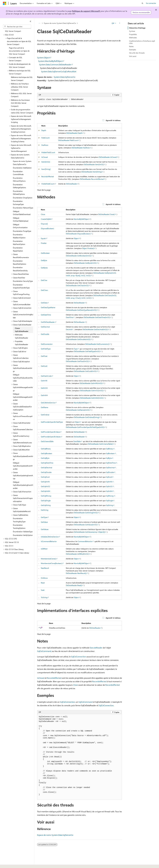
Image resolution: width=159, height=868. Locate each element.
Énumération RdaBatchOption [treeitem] (19, 236)
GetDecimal (45, 327)
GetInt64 (44, 395)
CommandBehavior (85, 541)
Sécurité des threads (137, 53)
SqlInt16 (109, 482)
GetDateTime (46, 315)
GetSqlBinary (46, 449)
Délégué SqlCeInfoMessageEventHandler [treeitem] (23, 397)
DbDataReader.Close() (106, 214)
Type (76, 349)
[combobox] (17, 27)
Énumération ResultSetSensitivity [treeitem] (20, 269)
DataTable (77, 441)
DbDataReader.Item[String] (91, 172)
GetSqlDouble (46, 472)
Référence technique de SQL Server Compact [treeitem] (22, 79)
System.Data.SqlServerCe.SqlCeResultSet (59, 71)
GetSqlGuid (45, 477)
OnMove (44, 578)
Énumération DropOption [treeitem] (23, 198)
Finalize (44, 243)
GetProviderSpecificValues (51, 437)
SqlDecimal (110, 468)
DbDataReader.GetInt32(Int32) (92, 391)
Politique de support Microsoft (86, 11)
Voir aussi (133, 56)
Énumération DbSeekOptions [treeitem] (19, 193)
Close (43, 214)
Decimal (69, 329)
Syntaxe (132, 31)
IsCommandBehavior (49, 541)
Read (43, 583)
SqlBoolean (110, 453)
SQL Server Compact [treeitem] (13, 31)
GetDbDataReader (48, 322)
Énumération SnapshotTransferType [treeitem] (21, 286)
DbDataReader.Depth (74, 133)
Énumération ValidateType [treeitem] (23, 532)
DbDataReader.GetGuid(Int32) (85, 371)
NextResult (45, 568)
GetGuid (44, 366)
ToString (44, 597)
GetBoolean (45, 253)
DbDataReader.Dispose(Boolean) (78, 234)
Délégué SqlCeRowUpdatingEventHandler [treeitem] (23, 485)
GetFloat (44, 356)
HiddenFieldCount (48, 152)
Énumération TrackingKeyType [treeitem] (19, 520)
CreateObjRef (46, 219)
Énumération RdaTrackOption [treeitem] (19, 243)
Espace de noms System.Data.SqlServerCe (60, 23)
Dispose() (44, 224)
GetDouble (45, 334)
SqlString (109, 505)
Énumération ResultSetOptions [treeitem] (20, 262)
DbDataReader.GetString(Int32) (86, 513)
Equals (43, 238)
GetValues (45, 529)
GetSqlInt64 (45, 491)
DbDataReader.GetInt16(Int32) (91, 383)
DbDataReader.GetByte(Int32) (85, 263)
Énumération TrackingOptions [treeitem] (19, 527)
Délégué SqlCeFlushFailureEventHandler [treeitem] (23, 378)
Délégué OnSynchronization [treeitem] (20, 226)
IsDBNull (44, 549)
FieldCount (45, 138)
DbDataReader (71, 184)
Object (76, 238)
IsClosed (45, 157)
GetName (44, 407)
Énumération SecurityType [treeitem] (23, 281)
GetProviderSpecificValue (50, 432)
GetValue (44, 522)
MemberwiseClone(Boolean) (51, 563)
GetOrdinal (45, 415)
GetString (45, 510)
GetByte (44, 260)
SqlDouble (110, 472)
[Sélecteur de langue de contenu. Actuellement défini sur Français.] (9, 864)
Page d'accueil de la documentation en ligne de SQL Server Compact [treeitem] (19, 51)
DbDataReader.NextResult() (76, 573)
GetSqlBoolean (46, 453)
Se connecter (151, 3)
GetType (44, 517)
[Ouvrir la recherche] (142, 3)
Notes (131, 46)
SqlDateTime (111, 463)
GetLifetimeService (48, 403)
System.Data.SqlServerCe (64, 77)
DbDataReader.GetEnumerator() (97, 344)
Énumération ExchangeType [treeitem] (18, 203)
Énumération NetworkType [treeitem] (23, 208)
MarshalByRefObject (81, 219)
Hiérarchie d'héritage (137, 28)
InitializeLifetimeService (50, 537)
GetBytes (44, 268)
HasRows (45, 145)
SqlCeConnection (79, 657)
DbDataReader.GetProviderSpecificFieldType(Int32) (85, 427)
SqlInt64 (109, 491)
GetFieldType (46, 349)
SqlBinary (109, 449)
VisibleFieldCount (48, 184)
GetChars (44, 290)
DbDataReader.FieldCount (68, 140)
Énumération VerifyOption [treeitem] (23, 535)
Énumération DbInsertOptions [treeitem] (19, 179)
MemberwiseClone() (48, 559)
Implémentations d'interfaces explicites (142, 42)
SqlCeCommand (44, 651)
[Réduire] (30, 21)
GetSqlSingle (46, 501)
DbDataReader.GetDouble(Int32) (78, 339)
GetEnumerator (47, 344)
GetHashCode (46, 376)
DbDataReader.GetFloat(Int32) (77, 361)
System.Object (43, 58)
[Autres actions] (120, 23)
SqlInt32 (109, 486)
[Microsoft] (5, 3)
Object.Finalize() (88, 248)
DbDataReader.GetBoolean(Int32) (79, 256)
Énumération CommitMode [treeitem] (18, 173)
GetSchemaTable (47, 441)
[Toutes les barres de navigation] (39, 23)
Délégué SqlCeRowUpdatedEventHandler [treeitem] (23, 466)
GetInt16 (44, 381)
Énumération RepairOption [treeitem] (18, 249)
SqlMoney (110, 496)
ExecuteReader (96, 648)
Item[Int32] (46, 162)
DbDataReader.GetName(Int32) (78, 410)
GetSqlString (46, 505)
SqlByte (109, 458)
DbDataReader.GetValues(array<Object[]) (89, 532)
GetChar (44, 280)
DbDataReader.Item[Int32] (94, 164)
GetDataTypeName (48, 307)
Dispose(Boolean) (47, 228)
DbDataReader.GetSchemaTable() (100, 444)
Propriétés (133, 34)
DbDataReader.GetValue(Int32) (85, 525)
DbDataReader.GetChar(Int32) (77, 285)
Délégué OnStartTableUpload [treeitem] (21, 219)
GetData (44, 303)
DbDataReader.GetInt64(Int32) (92, 398)
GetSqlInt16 (45, 482)
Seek (43, 590)
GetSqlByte (45, 458)
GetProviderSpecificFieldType (52, 422)
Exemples (133, 50)
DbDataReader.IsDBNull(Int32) (77, 554)
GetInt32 (44, 388)
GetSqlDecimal (46, 468)
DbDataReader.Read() (74, 585)
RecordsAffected (48, 176)
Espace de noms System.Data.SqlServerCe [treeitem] (22, 163)
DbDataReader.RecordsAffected (92, 179)
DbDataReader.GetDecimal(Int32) (95, 329)
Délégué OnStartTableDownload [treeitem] (22, 213)
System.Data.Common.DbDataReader (55, 64)
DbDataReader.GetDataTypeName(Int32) (81, 310)
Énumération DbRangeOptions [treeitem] (19, 186)
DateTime (69, 317)
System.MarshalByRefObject (50, 61)
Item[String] (46, 169)
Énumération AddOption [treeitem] (22, 168)
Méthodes (133, 38)
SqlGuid (109, 477)
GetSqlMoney (46, 496)
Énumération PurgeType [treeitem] (22, 231)
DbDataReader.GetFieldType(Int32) (87, 351)
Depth (44, 130)
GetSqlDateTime (47, 463)
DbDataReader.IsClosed (108, 157)
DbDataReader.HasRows (81, 148)
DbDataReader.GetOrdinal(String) (86, 417)
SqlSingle (109, 501)
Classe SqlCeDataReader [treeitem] (22, 330)
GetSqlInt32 (45, 486)
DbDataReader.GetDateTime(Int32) (97, 317)
